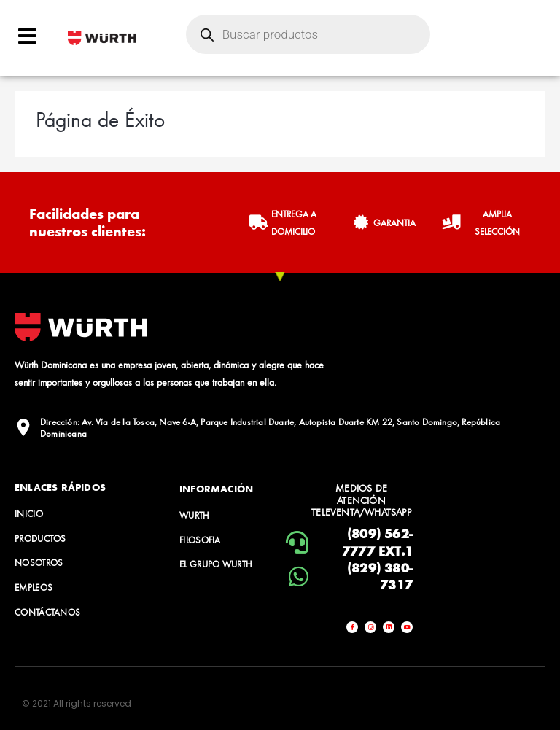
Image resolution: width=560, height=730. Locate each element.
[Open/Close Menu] (27, 36)
